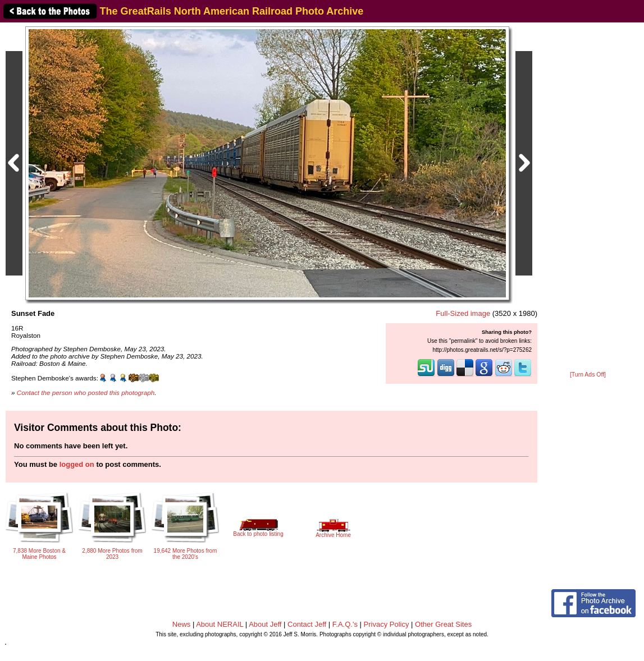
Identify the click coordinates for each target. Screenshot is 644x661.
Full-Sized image (463, 313)
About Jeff (265, 624)
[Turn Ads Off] (588, 375)
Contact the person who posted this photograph (86, 393)
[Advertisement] (588, 198)
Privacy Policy (387, 624)
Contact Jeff (307, 624)
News (182, 624)
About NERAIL (220, 624)
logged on (77, 464)
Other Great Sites (443, 624)
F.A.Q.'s (345, 624)
